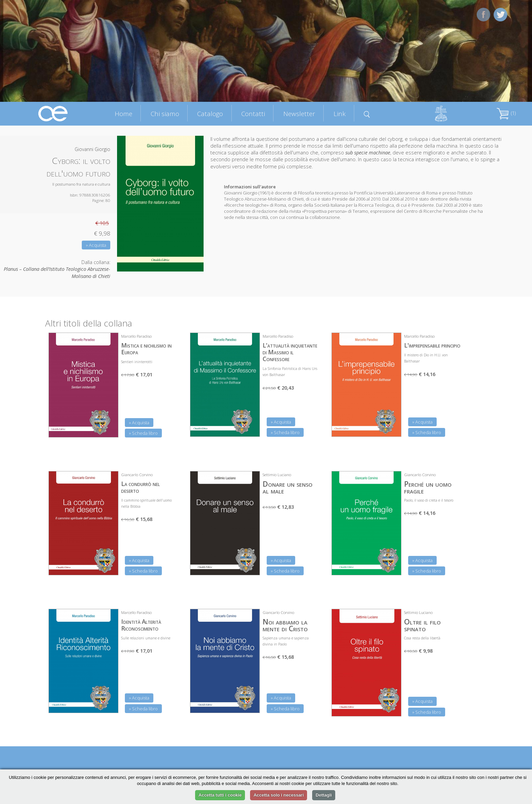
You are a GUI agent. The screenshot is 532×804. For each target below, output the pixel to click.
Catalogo (210, 114)
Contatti (253, 114)
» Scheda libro (143, 433)
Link (340, 114)
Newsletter (299, 114)
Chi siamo (165, 114)
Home (123, 114)
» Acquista (96, 245)
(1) (506, 113)
